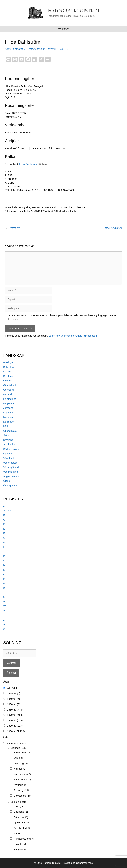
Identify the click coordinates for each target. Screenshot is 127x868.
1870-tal (15, 715)
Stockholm (9, 444)
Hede (19, 833)
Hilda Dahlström (28, 164)
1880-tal (15, 721)
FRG (62, 49)
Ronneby (21, 790)
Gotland (8, 381)
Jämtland (8, 408)
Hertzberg (15, 228)
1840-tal (14, 699)
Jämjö (19, 758)
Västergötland (11, 467)
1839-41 (14, 694)
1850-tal (14, 704)
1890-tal (15, 726)
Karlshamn (22, 774)
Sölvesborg (23, 796)
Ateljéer (8, 511)
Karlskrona (22, 780)
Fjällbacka (21, 823)
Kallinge (20, 769)
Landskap (17, 744)
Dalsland (8, 376)
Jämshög (21, 763)
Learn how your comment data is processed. (73, 336)
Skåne (7, 435)
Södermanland (11, 449)
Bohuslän (9, 367)
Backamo (21, 812)
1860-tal (15, 710)
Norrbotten (9, 422)
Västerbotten (10, 463)
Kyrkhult (20, 785)
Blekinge (8, 362)
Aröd (18, 807)
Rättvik (32, 49)
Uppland (8, 453)
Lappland (8, 413)
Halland (8, 394)
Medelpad (9, 417)
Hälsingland (10, 399)
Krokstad (21, 844)
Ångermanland (11, 476)
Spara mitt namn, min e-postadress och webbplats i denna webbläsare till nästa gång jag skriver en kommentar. (63, 317)
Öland (7, 481)
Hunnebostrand (24, 839)
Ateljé (8, 49)
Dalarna (8, 371)
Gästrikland (10, 385)
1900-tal (41, 49)
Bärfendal (21, 817)
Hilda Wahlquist (113, 228)
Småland (8, 440)
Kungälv (20, 850)
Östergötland (10, 485)
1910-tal (52, 49)
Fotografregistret (74, 11)
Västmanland (11, 472)
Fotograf (18, 49)
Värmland (9, 458)
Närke (7, 426)
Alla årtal (12, 688)
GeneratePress (84, 863)
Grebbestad (22, 828)
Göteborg (9, 390)
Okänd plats (10, 431)
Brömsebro (22, 753)
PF (67, 49)
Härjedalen (9, 403)
